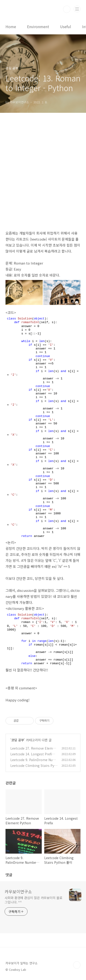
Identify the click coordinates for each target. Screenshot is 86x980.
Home (11, 27)
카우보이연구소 (18, 891)
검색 (67, 9)
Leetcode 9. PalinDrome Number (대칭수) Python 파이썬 (33, 762)
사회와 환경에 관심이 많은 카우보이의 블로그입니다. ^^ (33, 900)
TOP (77, 965)
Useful (66, 27)
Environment (38, 27)
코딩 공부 (18, 740)
